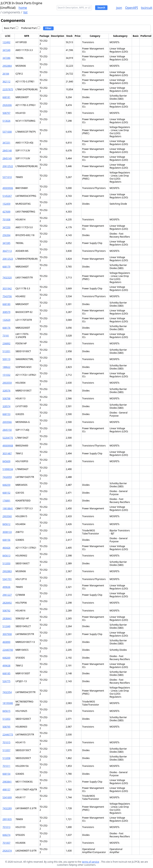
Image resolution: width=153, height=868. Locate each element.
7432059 (7, 477)
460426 (6, 548)
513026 (6, 121)
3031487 (7, 453)
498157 (6, 790)
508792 (6, 611)
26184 (6, 74)
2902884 (7, 66)
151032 (6, 375)
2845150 (7, 430)
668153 (6, 414)
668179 (6, 267)
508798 (6, 398)
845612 (6, 524)
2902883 (7, 571)
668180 (6, 304)
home (23, 8)
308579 (6, 312)
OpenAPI (131, 8)
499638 (6, 666)
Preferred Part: (31, 28)
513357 (6, 750)
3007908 (7, 634)
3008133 (7, 532)
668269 (6, 658)
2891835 (7, 819)
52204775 (8, 438)
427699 (6, 212)
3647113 (7, 251)
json (119, 8)
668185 (6, 673)
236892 (6, 343)
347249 (6, 50)
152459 (6, 204)
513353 (6, 719)
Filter (48, 28)
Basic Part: (11, 28)
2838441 (7, 618)
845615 (6, 711)
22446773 (8, 735)
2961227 (7, 595)
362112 (6, 82)
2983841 (7, 782)
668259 (6, 485)
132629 (6, 320)
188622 (6, 367)
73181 (6, 336)
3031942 (7, 288)
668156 (6, 540)
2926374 (7, 851)
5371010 (7, 177)
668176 (6, 328)
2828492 (7, 603)
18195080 (8, 703)
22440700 (8, 650)
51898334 (8, 469)
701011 (6, 766)
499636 (6, 587)
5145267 (7, 196)
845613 (6, 556)
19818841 (8, 508)
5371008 (7, 132)
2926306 (7, 105)
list (25, 12)
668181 (6, 97)
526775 (6, 681)
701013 (6, 827)
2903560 (7, 516)
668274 (6, 835)
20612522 (8, 166)
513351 (6, 351)
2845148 (7, 151)
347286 (6, 58)
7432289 (7, 808)
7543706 (7, 296)
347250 (6, 227)
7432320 (7, 278)
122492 (6, 42)
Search (101, 8)
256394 (6, 235)
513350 (6, 563)
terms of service (91, 862)
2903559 (7, 383)
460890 (6, 642)
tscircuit (147, 8)
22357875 (8, 89)
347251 (6, 143)
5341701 (7, 579)
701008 (6, 219)
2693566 (7, 422)
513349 (6, 626)
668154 (6, 774)
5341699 (7, 797)
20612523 (8, 259)
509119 (6, 359)
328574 (6, 406)
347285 (6, 243)
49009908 (8, 446)
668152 (6, 493)
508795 (6, 727)
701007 (6, 843)
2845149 (7, 158)
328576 (6, 391)
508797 (6, 113)
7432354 (7, 692)
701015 (6, 742)
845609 (6, 461)
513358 (6, 758)
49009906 (8, 188)
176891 (6, 501)
